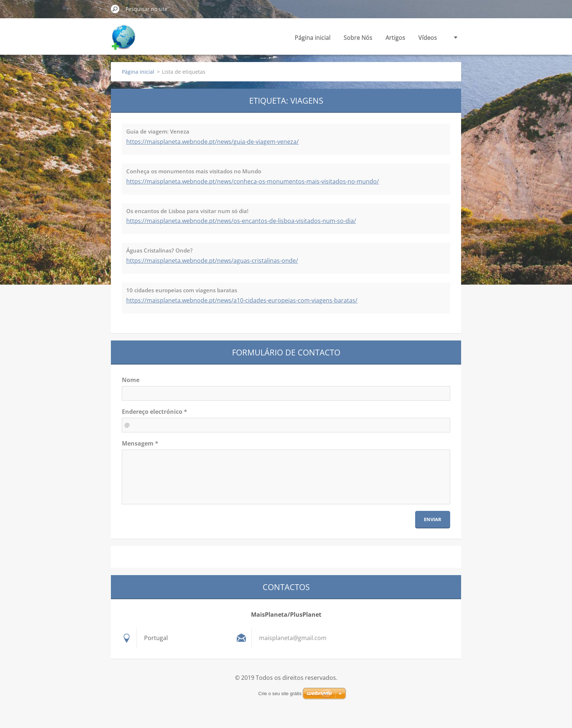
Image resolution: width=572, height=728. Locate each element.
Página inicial (313, 38)
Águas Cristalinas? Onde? (159, 250)
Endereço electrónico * (154, 412)
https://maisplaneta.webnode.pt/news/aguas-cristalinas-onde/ (212, 261)
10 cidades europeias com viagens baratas (182, 290)
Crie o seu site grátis (280, 694)
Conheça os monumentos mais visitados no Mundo (194, 171)
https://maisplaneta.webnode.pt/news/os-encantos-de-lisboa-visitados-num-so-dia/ (241, 221)
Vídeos (428, 38)
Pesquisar (115, 9)
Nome (131, 380)
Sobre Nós (358, 38)
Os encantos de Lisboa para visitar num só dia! (187, 211)
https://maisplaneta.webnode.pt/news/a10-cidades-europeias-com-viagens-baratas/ (242, 300)
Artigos (395, 38)
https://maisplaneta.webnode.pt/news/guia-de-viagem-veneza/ (212, 142)
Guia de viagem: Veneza (158, 131)
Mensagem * (140, 443)
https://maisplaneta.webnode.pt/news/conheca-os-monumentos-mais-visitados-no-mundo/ (253, 181)
